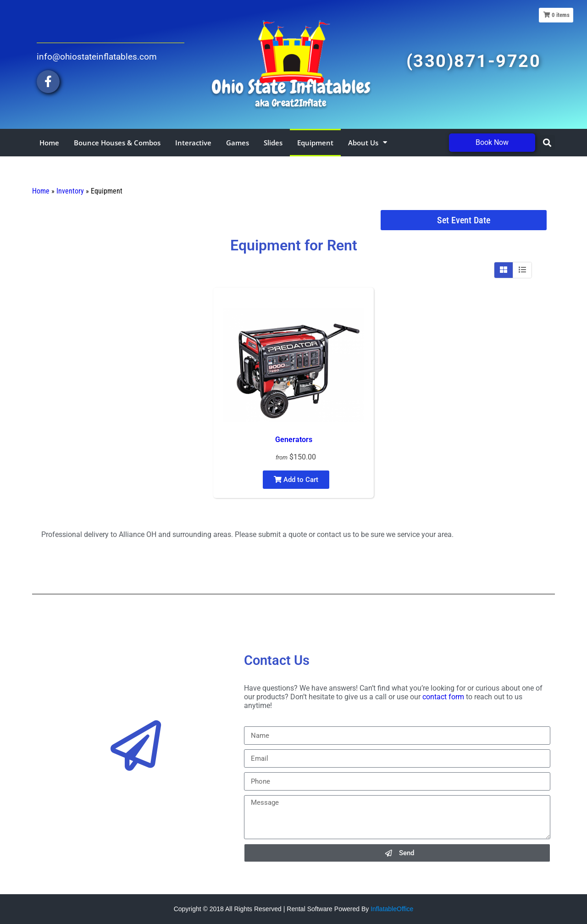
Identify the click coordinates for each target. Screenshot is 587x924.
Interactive (193, 143)
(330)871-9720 (474, 61)
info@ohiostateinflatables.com (97, 57)
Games (238, 143)
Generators (294, 440)
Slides (273, 143)
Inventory (70, 191)
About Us (368, 142)
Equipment (315, 143)
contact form (443, 697)
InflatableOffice (392, 909)
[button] (547, 142)
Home (49, 143)
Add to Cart (296, 480)
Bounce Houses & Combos (117, 143)
